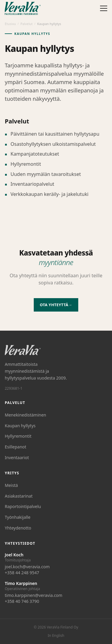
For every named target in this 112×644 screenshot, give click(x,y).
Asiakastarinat (19, 496)
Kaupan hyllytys (20, 426)
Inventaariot (17, 458)
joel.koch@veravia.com (27, 567)
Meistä (11, 485)
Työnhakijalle (18, 517)
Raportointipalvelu (23, 506)
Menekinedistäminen (26, 415)
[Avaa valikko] (104, 8)
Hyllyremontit (18, 436)
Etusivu (10, 24)
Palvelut (26, 24)
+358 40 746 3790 (22, 601)
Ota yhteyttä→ (56, 305)
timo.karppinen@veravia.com (34, 595)
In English (56, 636)
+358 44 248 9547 (22, 573)
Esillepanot (16, 447)
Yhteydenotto (18, 528)
